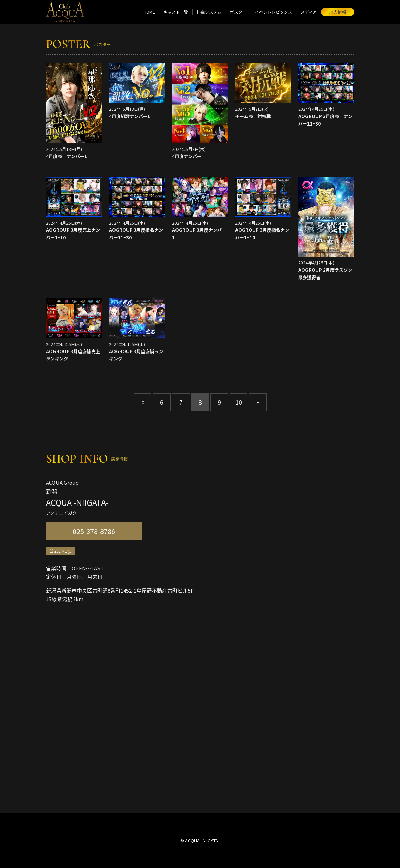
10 (239, 402)
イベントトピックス (274, 12)
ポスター (238, 12)
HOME (149, 12)
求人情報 (338, 12)
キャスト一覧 (176, 12)
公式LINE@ (60, 551)
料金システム (209, 12)
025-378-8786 (94, 531)
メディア (309, 12)
